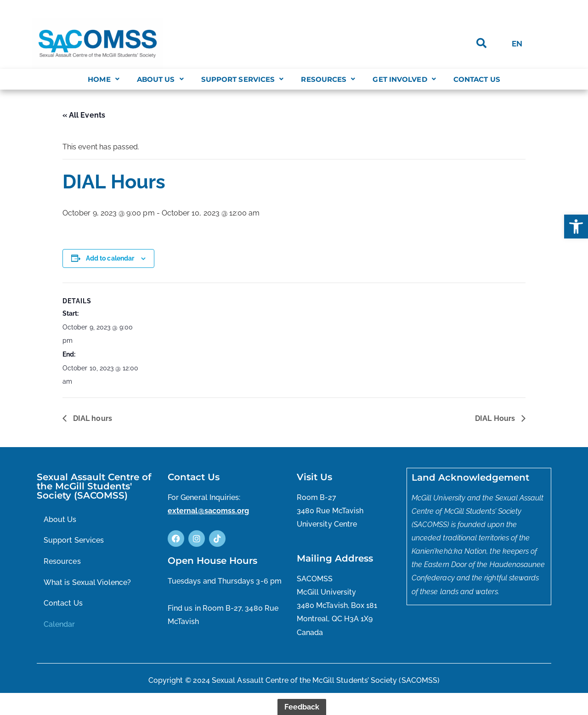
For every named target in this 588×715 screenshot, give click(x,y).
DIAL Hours (496, 428)
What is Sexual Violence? (88, 593)
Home (104, 79)
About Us (160, 79)
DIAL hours (92, 428)
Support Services (243, 79)
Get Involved (404, 79)
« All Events (84, 116)
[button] (576, 227)
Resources (328, 79)
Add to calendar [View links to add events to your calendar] (110, 262)
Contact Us (477, 79)
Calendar (59, 635)
